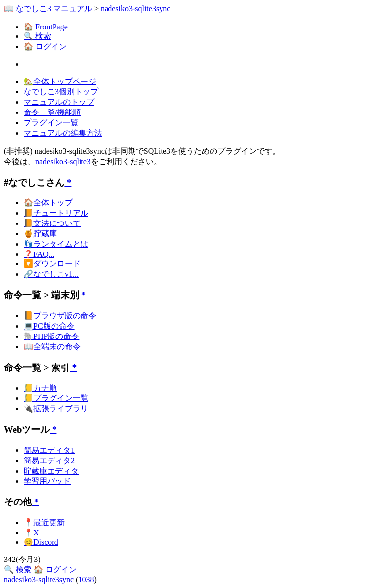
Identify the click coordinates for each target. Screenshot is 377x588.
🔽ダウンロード (52, 264)
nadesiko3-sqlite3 (63, 161)
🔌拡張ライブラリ (56, 408)
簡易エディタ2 (49, 461)
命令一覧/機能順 (52, 112)
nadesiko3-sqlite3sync (135, 9)
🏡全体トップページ (60, 81)
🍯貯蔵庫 (40, 234)
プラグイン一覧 (51, 123)
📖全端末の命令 (52, 347)
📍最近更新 (44, 522)
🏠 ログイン (45, 46)
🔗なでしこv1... (51, 274)
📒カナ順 (40, 388)
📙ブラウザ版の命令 (60, 316)
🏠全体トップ (48, 203)
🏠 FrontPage (46, 27)
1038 (86, 579)
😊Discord (41, 542)
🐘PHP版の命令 (51, 336)
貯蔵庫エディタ (51, 471)
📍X (31, 533)
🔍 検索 (37, 36)
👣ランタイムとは (56, 244)
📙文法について (52, 223)
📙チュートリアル (56, 213)
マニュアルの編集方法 (63, 133)
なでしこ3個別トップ (61, 92)
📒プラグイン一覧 (56, 398)
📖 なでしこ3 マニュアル (48, 9)
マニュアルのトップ (59, 102)
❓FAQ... (39, 254)
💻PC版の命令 (49, 326)
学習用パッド (47, 481)
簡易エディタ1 (49, 450)
